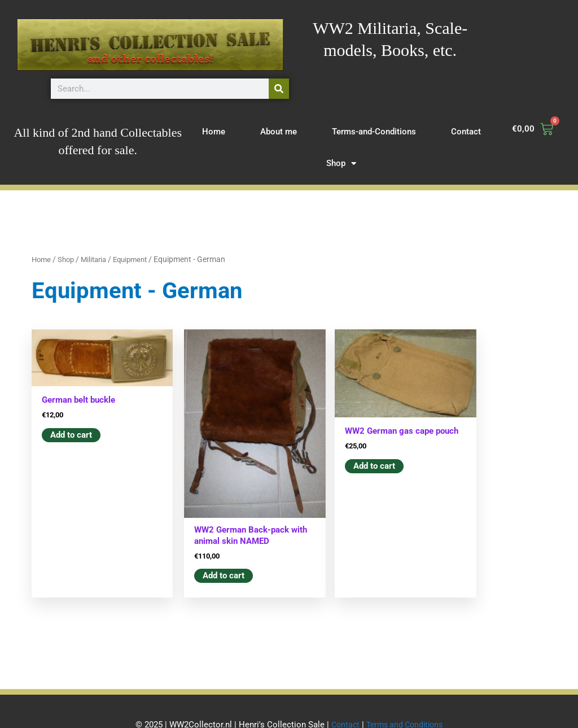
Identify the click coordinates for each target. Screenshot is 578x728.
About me (279, 132)
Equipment (138, 259)
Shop (341, 164)
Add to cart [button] (71, 426)
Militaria (98, 259)
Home (214, 132)
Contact (466, 132)
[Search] (279, 89)
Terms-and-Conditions (374, 132)
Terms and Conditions (406, 697)
